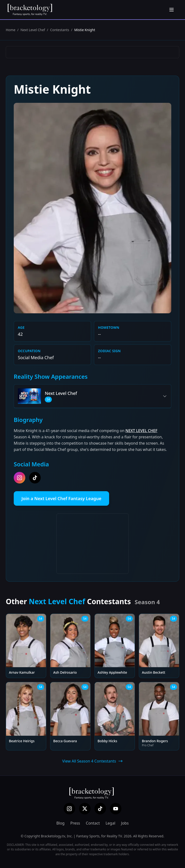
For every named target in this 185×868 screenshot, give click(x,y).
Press (75, 823)
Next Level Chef (33, 30)
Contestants (60, 30)
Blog (60, 823)
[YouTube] (116, 809)
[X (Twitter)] (85, 809)
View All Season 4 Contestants (92, 761)
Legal (110, 823)
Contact (93, 823)
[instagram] (20, 478)
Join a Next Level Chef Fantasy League (61, 498)
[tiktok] (35, 478)
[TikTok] (100, 809)
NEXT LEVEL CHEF (142, 431)
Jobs (125, 823)
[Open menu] (172, 10)
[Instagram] (69, 809)
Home (11, 30)
